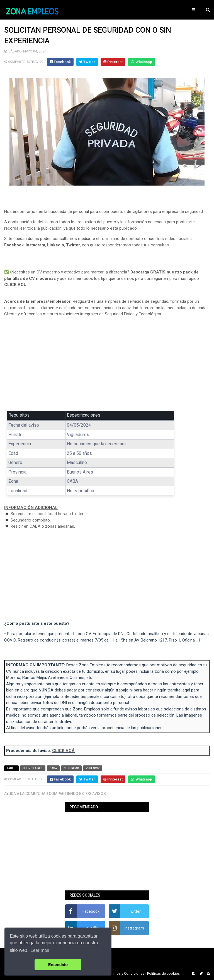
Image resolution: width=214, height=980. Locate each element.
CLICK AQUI (16, 285)
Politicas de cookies (163, 973)
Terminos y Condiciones (125, 973)
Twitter (73, 245)
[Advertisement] (107, 362)
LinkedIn (56, 245)
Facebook (14, 245)
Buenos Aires (33, 768)
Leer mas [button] (40, 950)
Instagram (35, 245)
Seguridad (71, 768)
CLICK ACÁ (63, 751)
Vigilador (93, 768)
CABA (53, 768)
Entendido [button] (58, 965)
